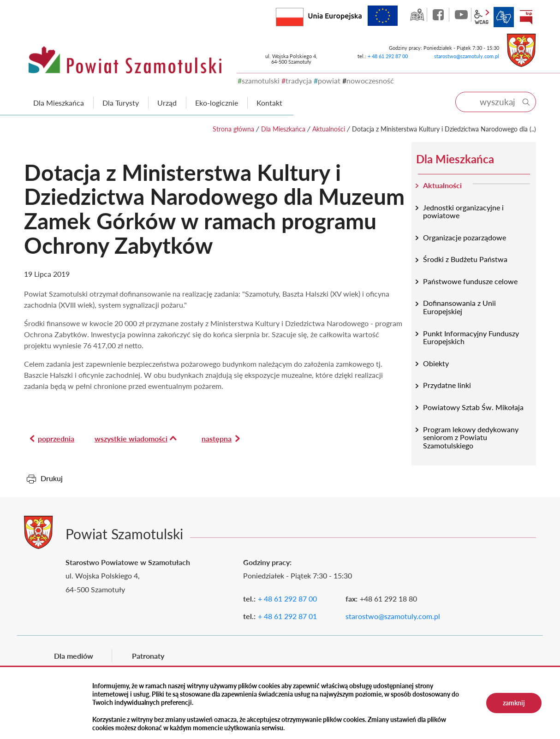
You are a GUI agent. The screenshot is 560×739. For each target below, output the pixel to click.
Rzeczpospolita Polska (303, 15)
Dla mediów (74, 656)
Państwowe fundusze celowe (470, 281)
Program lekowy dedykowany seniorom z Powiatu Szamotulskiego (471, 437)
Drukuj (52, 478)
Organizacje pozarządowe (465, 237)
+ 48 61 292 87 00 (388, 56)
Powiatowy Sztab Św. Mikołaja (473, 407)
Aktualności (329, 129)
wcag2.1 (482, 17)
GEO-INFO (417, 15)
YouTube (461, 15)
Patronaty (148, 656)
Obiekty (436, 363)
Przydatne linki (447, 385)
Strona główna (233, 129)
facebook (439, 15)
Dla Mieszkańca (283, 129)
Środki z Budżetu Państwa (465, 259)
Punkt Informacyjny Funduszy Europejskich (471, 337)
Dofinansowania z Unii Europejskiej (459, 307)
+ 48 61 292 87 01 (287, 616)
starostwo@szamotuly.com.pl (467, 56)
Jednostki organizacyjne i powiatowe (463, 212)
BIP (526, 17)
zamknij (514, 703)
